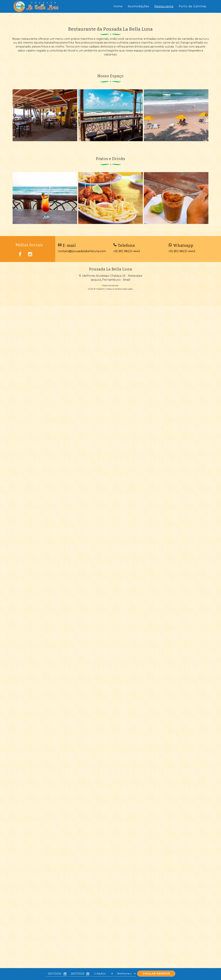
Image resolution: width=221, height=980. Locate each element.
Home (118, 6)
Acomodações (138, 6)
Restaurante (164, 6)
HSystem (100, 289)
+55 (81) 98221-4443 (127, 251)
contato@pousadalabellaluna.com (82, 251)
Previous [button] (15, 115)
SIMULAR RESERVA (156, 974)
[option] (45, 115)
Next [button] (206, 115)
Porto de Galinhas (193, 6)
